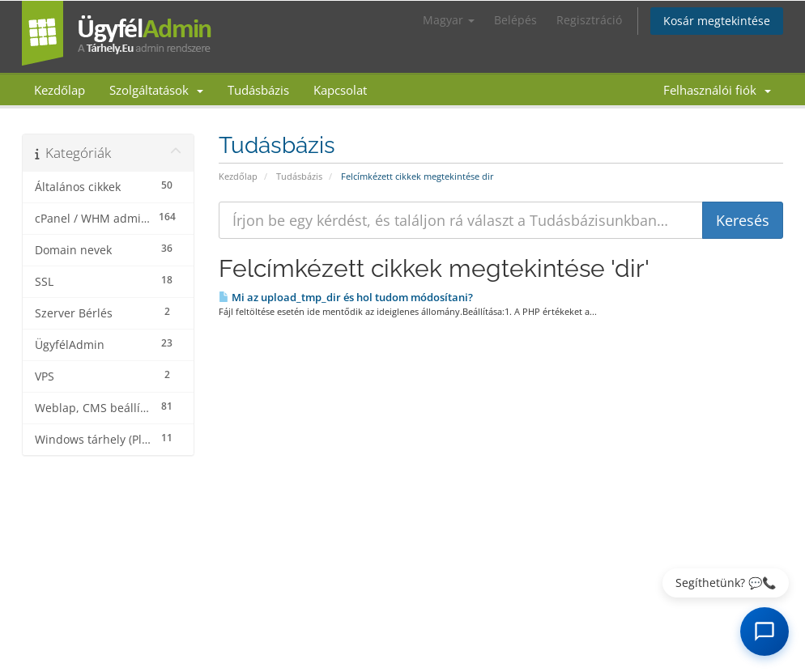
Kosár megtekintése (717, 21)
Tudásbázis (258, 90)
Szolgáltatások (156, 90)
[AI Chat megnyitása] (765, 632)
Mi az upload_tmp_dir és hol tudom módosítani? (346, 297)
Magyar (449, 20)
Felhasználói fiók (717, 90)
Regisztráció (589, 20)
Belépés (515, 20)
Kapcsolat (340, 90)
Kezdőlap (60, 90)
